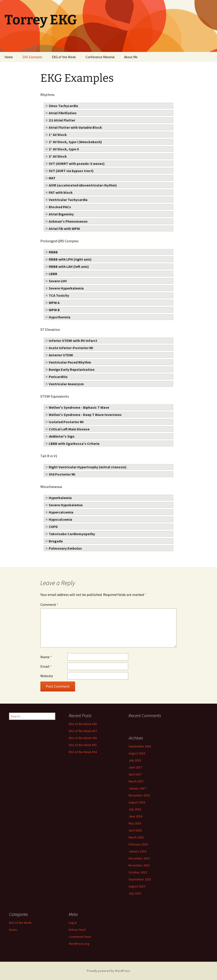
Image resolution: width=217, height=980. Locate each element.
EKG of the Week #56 (83, 738)
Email (46, 666)
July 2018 (135, 760)
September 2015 (140, 879)
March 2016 (136, 837)
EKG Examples (32, 57)
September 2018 (140, 746)
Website (47, 676)
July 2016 (135, 809)
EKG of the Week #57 (83, 731)
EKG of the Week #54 (83, 752)
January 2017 (137, 788)
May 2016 (135, 823)
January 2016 (137, 851)
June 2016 (135, 816)
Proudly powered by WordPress (108, 971)
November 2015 (139, 865)
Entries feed (77, 930)
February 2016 (138, 844)
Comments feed (80, 937)
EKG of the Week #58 (83, 724)
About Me (131, 57)
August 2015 (137, 886)
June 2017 (135, 767)
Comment (49, 604)
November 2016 (139, 795)
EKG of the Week (64, 57)
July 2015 (135, 893)
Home (9, 57)
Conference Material (100, 57)
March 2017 (136, 781)
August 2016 (137, 802)
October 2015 (138, 872)
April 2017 (135, 774)
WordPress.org (79, 944)
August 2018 (137, 753)
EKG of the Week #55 (83, 745)
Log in (73, 923)
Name (46, 657)
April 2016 (135, 830)
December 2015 (139, 858)
